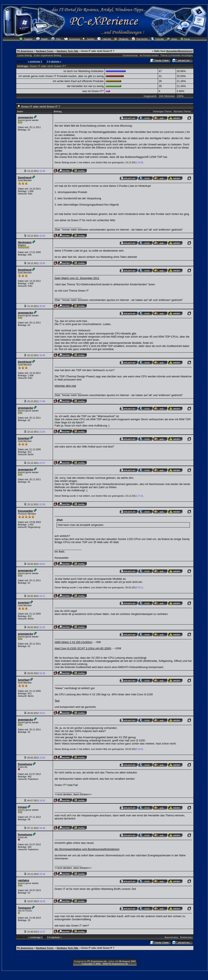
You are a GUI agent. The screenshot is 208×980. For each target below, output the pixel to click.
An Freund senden (149, 55)
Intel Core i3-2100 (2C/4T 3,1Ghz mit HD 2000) (83, 648)
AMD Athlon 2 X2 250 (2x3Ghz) (73, 642)
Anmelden (172, 51)
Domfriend (25, 178)
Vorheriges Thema (162, 111)
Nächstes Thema (182, 111)
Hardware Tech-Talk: (68, 51)
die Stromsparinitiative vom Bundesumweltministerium (87, 849)
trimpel (22, 807)
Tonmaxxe (24, 908)
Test (57, 701)
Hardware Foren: (45, 51)
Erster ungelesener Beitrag (47, 55)
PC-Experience (26, 51)
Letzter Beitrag (25, 55)
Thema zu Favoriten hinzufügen (177, 55)
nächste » (56, 61)
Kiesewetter (26, 511)
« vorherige (34, 61)
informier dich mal (65, 386)
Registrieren (185, 51)
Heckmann (25, 242)
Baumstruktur (171, 937)
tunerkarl (24, 438)
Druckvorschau (130, 55)
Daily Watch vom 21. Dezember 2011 (77, 278)
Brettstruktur (186, 937)
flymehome (25, 764)
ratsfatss (24, 880)
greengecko (26, 117)
